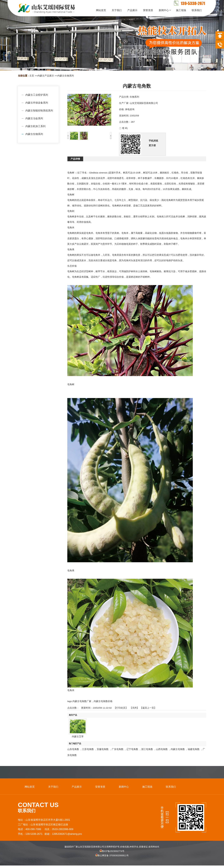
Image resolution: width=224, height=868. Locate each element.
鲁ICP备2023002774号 (112, 851)
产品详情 (75, 159)
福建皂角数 (194, 749)
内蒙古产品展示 (46, 76)
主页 (32, 76)
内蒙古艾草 (78, 736)
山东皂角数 (73, 749)
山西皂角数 (162, 749)
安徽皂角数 (103, 749)
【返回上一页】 (148, 708)
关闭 (134, 708)
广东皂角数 (118, 749)
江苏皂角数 (88, 749)
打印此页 (121, 708)
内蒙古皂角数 (178, 749)
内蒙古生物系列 (66, 76)
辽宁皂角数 (132, 749)
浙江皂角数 (147, 749)
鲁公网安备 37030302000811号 (112, 858)
